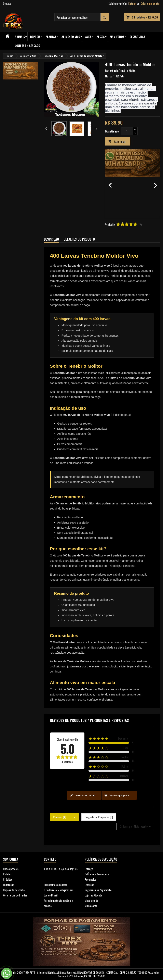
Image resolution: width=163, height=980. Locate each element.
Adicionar (117, 141)
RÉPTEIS (35, 36)
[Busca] (82, 17)
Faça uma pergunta (117, 795)
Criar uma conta (150, 3)
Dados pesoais (11, 869)
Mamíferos (117, 36)
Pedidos (7, 874)
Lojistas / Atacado (28, 45)
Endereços (9, 885)
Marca (109, 76)
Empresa (89, 885)
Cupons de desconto (14, 890)
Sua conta (11, 859)
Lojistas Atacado (93, 895)
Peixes (101, 36)
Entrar (132, 3)
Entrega (89, 869)
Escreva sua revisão (83, 795)
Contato (7, 3)
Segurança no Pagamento (98, 890)
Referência (112, 71)
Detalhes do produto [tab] (79, 239)
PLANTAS (51, 36)
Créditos (8, 879)
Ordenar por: (127, 826)
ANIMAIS (20, 36)
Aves (88, 36)
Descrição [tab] (51, 239)
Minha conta (91, 906)
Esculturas (137, 36)
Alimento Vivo (71, 36)
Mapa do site (91, 900)
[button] (109, 183)
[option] (132, 183)
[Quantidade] (127, 131)
